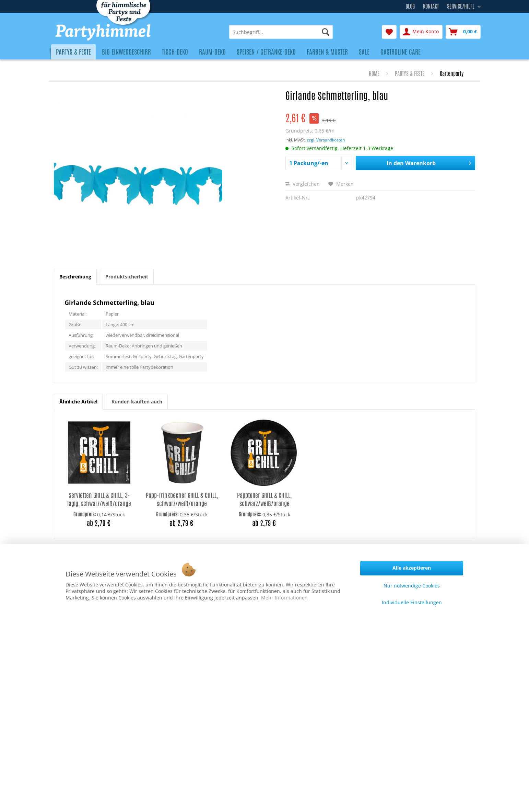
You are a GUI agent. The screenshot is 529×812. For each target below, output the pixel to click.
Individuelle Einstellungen (412, 602)
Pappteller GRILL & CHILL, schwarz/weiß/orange (264, 499)
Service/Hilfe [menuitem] (461, 5)
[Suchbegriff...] (281, 32)
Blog (410, 6)
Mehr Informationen (284, 598)
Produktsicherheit (127, 277)
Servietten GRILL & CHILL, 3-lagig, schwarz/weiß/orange (99, 499)
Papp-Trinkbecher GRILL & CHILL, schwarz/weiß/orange (182, 499)
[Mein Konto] (421, 32)
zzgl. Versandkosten (326, 140)
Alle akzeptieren (412, 568)
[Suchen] (326, 32)
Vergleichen (303, 184)
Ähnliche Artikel (78, 402)
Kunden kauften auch (137, 402)
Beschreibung (75, 277)
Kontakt (431, 6)
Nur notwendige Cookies (412, 586)
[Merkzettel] (389, 32)
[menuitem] (281, 32)
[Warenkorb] (463, 32)
